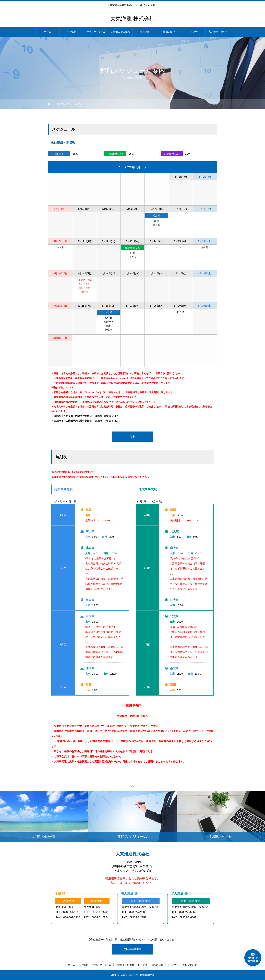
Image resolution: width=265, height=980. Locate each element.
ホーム (47, 32)
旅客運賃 (145, 32)
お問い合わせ (220, 32)
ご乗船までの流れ (120, 32)
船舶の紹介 (169, 32)
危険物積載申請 (133, 949)
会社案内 (72, 32)
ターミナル (193, 32)
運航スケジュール (96, 32)
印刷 (132, 436)
